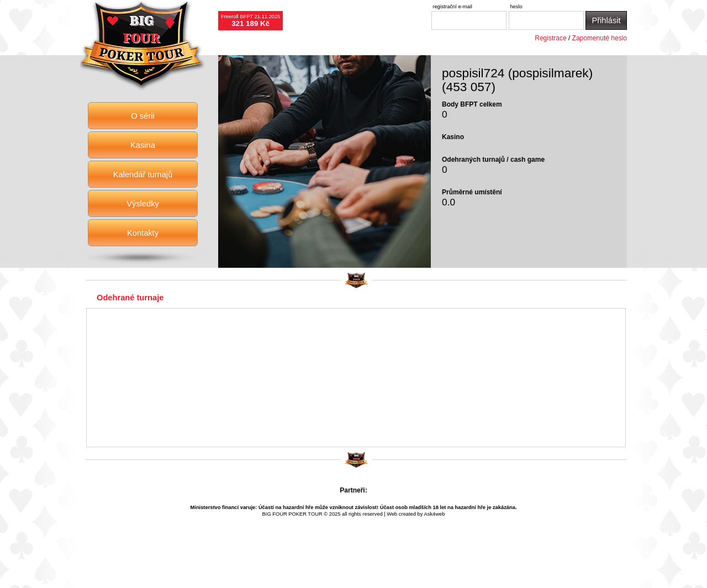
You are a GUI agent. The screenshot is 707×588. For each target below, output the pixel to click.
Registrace (550, 38)
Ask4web (435, 514)
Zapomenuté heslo (600, 38)
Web (392, 514)
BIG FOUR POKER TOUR (292, 514)
